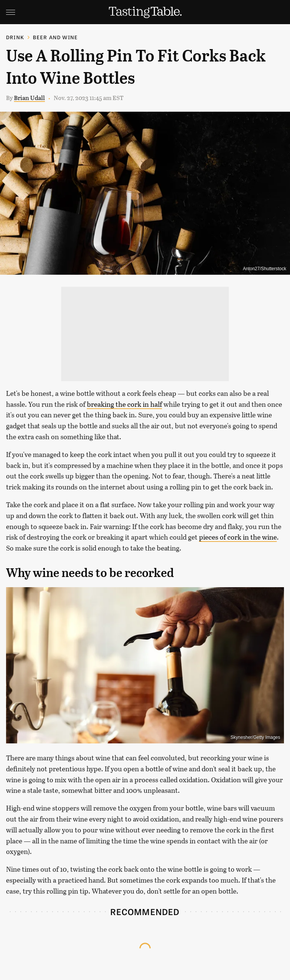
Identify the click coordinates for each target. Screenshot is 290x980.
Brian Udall (29, 98)
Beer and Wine (56, 37)
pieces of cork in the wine (238, 537)
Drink (15, 37)
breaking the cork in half (124, 404)
